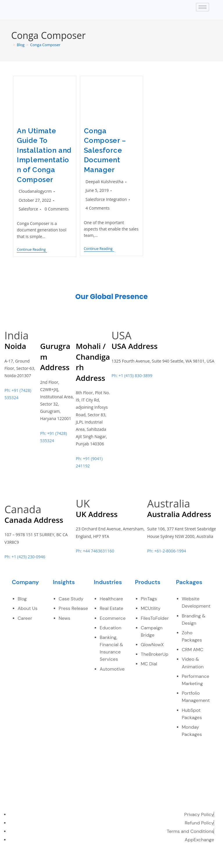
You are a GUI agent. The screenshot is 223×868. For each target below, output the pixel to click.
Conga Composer (45, 45)
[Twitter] (158, 860)
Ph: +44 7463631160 (95, 551)
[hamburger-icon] (203, 7)
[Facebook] (145, 860)
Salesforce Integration (106, 199)
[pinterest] (196, 860)
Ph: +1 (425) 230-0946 (25, 557)
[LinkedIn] (170, 860)
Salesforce (28, 209)
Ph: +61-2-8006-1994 (167, 551)
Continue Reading (32, 250)
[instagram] (208, 860)
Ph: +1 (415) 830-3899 (132, 376)
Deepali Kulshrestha (105, 182)
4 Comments (98, 208)
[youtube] (183, 860)
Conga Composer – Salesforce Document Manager (105, 150)
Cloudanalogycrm (35, 191)
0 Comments (57, 209)
